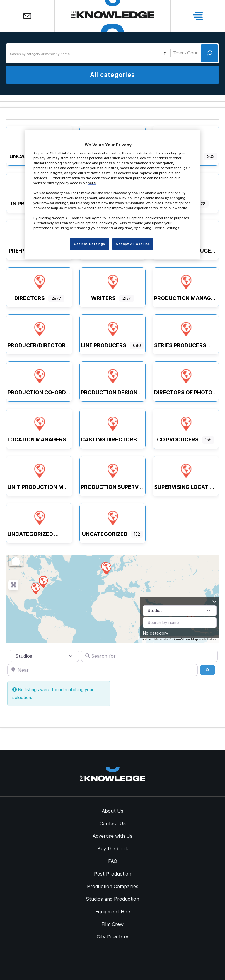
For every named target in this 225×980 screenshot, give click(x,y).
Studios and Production (112, 899)
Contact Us (113, 823)
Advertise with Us (112, 836)
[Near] (103, 670)
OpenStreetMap (185, 639)
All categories (112, 75)
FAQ (113, 861)
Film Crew (112, 924)
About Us (112, 811)
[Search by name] (180, 622)
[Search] (208, 670)
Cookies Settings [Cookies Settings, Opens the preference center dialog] (89, 244)
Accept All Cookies (133, 244)
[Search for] (149, 656)
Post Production (113, 874)
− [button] (16, 561)
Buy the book (113, 849)
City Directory (112, 937)
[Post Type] (180, 611)
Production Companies (113, 886)
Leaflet (146, 639)
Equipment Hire (113, 912)
